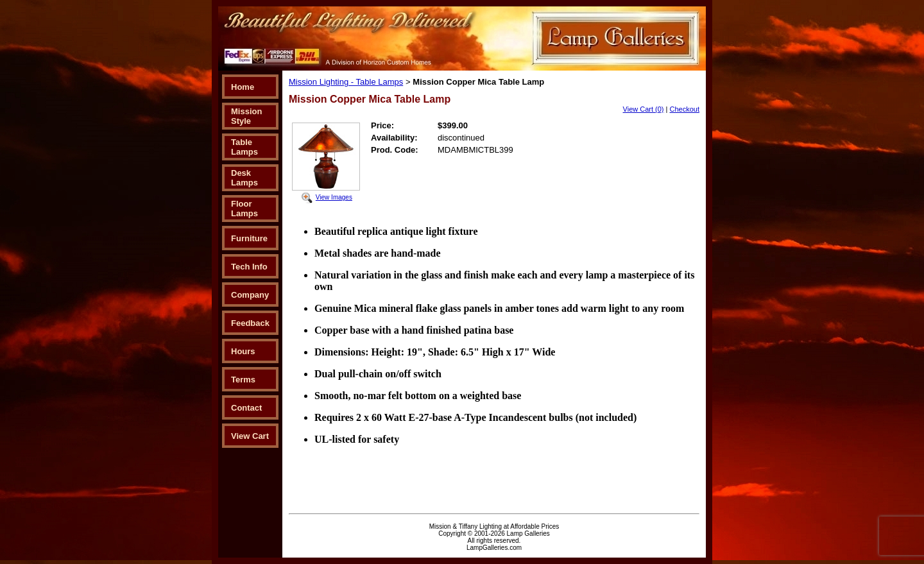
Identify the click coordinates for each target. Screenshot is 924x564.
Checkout (685, 109)
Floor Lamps (244, 209)
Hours (243, 351)
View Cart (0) (644, 109)
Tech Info (249, 267)
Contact (246, 408)
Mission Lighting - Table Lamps (346, 82)
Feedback (250, 323)
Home (243, 87)
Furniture (249, 238)
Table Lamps (244, 147)
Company (250, 295)
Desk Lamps (244, 178)
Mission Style (246, 116)
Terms (243, 380)
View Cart (250, 436)
